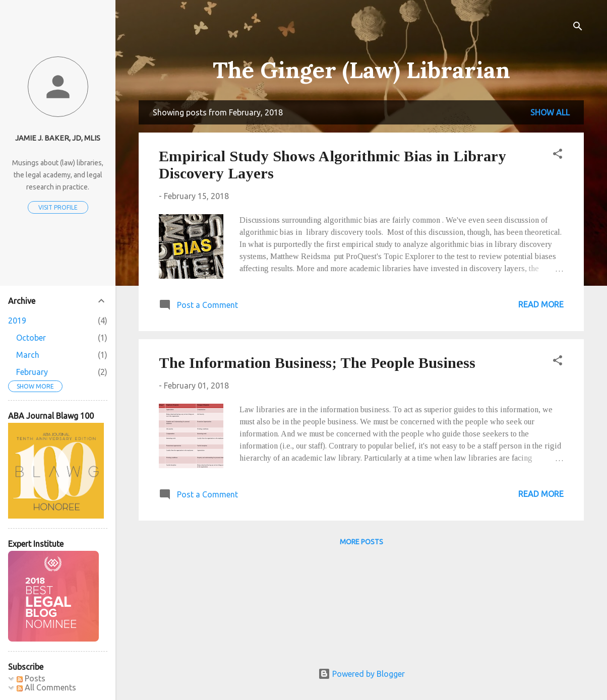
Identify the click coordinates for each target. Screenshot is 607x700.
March (28, 355)
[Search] (578, 27)
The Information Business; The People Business (317, 363)
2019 (17, 321)
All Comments (46, 687)
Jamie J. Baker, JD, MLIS (58, 138)
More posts (361, 542)
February (32, 372)
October (31, 338)
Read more (541, 304)
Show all (550, 112)
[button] (558, 155)
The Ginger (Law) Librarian (361, 70)
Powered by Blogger (361, 674)
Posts (31, 678)
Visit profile (58, 207)
